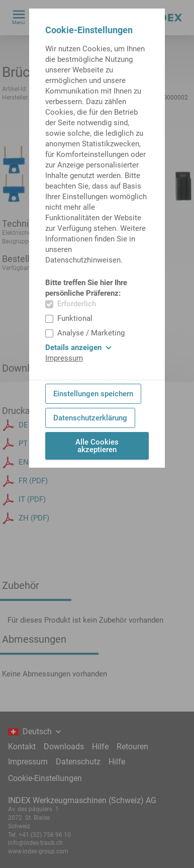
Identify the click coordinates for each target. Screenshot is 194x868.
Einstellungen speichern (93, 394)
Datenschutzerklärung (90, 418)
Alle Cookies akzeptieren (97, 446)
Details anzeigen (78, 348)
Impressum (64, 358)
